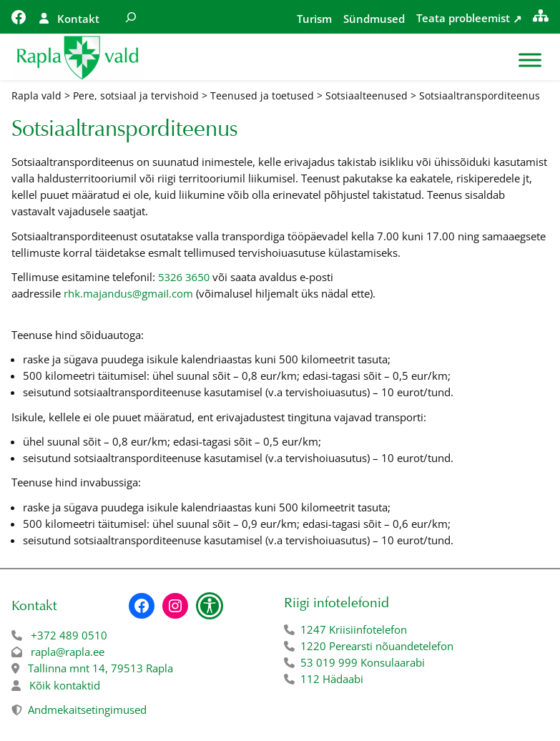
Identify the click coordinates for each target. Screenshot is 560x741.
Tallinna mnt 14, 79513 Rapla (100, 668)
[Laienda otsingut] (131, 17)
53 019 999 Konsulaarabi (363, 662)
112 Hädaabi (332, 679)
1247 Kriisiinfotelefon (354, 629)
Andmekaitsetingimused (87, 710)
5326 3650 (184, 277)
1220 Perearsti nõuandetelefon (377, 646)
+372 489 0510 (69, 635)
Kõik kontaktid (65, 685)
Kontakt (78, 19)
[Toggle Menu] (530, 60)
